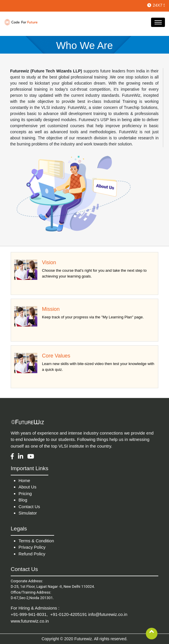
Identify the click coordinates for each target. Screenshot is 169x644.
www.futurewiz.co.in (30, 621)
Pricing (25, 494)
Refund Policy (32, 554)
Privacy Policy (32, 547)
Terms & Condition (36, 541)
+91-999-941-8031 (29, 614)
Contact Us (29, 507)
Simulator (28, 513)
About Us (27, 487)
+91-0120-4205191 (68, 614)
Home (24, 480)
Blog (23, 500)
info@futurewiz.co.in (108, 614)
